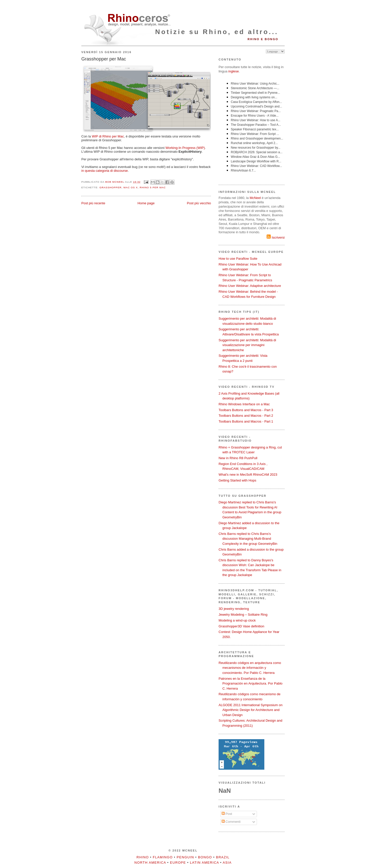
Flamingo (163, 857)
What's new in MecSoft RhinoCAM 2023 (248, 475)
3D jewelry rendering (234, 609)
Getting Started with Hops (237, 480)
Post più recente (93, 203)
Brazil (223, 857)
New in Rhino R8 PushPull (238, 458)
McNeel (255, 198)
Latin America (204, 863)
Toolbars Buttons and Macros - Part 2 (246, 416)
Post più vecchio (199, 203)
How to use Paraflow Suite (238, 259)
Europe (178, 863)
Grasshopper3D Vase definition (241, 626)
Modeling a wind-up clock (237, 620)
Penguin (185, 857)
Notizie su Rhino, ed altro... (217, 32)
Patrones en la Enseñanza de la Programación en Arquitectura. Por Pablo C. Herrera (250, 684)
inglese (233, 71)
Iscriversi (276, 237)
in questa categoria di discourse (105, 171)
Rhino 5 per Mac (153, 187)
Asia (227, 863)
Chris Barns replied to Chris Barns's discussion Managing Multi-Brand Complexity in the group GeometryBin (248, 539)
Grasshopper (110, 187)
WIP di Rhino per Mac (108, 136)
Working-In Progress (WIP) (185, 148)
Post (227, 814)
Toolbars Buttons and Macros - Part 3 (246, 410)
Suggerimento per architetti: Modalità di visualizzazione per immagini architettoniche (247, 345)
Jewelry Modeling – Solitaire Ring (243, 615)
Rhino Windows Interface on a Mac (244, 404)
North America (150, 863)
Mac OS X (131, 187)
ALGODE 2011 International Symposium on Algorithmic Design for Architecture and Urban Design (250, 710)
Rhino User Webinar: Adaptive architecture (250, 286)
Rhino (143, 857)
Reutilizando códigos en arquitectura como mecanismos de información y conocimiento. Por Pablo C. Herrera (250, 668)
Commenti (231, 822)
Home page (146, 203)
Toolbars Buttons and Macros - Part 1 (246, 421)
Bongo (205, 857)
